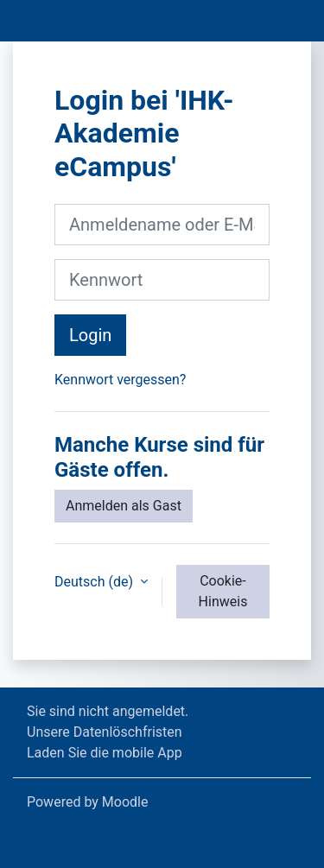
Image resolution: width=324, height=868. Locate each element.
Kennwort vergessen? (120, 380)
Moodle (125, 802)
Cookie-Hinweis (223, 591)
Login (90, 335)
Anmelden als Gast (124, 506)
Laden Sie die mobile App (105, 753)
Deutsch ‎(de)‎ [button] (95, 582)
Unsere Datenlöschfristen (105, 732)
